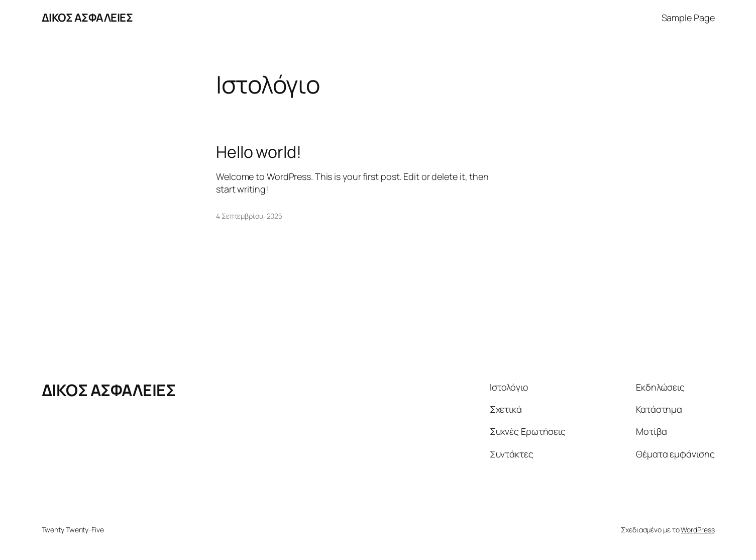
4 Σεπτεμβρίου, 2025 (249, 216)
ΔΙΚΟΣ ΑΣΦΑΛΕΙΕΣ (87, 18)
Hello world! (259, 152)
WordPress (697, 530)
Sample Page (688, 18)
